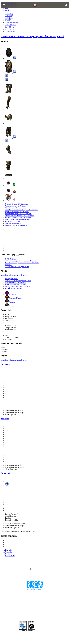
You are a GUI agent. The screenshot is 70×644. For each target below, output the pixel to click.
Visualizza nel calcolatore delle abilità (14, 275)
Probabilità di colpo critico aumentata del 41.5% (22, 263)
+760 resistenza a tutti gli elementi (17, 267)
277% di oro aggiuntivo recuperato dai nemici (21, 261)
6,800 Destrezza (11, 259)
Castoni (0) (9, 265)
